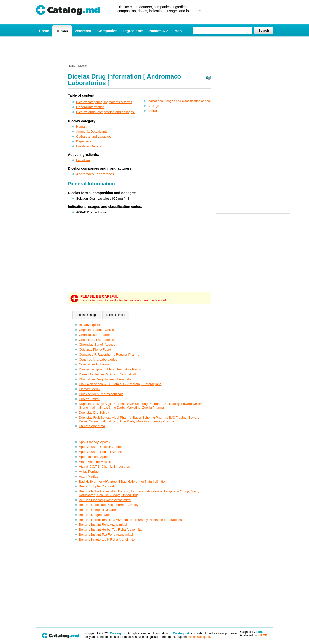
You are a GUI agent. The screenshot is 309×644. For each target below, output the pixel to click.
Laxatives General (89, 146)
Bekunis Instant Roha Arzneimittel (103, 525)
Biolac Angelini (89, 325)
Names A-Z (159, 31)
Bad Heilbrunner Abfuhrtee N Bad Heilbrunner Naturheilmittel (122, 481)
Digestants (84, 141)
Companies (107, 31)
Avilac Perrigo (89, 472)
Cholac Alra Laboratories (96, 340)
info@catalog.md (199, 637)
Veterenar (83, 31)
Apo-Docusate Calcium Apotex (101, 447)
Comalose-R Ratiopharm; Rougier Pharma (109, 354)
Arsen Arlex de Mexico (95, 462)
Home (44, 31)
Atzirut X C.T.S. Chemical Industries (104, 467)
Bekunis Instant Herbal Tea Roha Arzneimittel (111, 530)
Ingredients (133, 31)
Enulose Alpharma (92, 426)
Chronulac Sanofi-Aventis (97, 345)
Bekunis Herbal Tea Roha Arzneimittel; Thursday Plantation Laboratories (130, 520)
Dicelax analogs (87, 315)
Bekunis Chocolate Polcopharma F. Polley (109, 505)
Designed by (251, 632)
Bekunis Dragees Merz (95, 515)
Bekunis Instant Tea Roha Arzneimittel (106, 534)
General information (90, 107)
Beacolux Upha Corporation (99, 486)
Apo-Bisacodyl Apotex (94, 442)
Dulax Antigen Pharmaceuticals (101, 394)
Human (62, 31)
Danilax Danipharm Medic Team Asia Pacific (110, 369)
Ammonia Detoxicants (92, 131)
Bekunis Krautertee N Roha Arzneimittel (107, 539)
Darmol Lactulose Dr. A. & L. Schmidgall (107, 374)
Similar (153, 111)
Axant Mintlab (89, 476)
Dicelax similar (116, 315)
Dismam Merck (90, 389)
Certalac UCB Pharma (95, 335)
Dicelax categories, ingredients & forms (104, 102)
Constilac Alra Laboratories (98, 359)
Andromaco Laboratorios (95, 174)
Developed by (253, 635)
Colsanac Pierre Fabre (95, 350)
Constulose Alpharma (94, 364)
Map (178, 31)
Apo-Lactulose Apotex (94, 457)
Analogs (153, 106)
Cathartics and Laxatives (94, 136)
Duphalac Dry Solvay (94, 413)
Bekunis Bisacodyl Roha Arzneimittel (105, 500)
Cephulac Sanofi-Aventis (96, 330)
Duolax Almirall (89, 399)
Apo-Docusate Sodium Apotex (100, 452)
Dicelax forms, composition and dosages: (105, 112)
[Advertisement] (154, 50)
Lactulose (83, 160)
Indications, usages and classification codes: (179, 101)
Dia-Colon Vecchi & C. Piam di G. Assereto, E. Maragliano (120, 384)
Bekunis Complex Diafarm (97, 510)
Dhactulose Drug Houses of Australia (105, 379)
